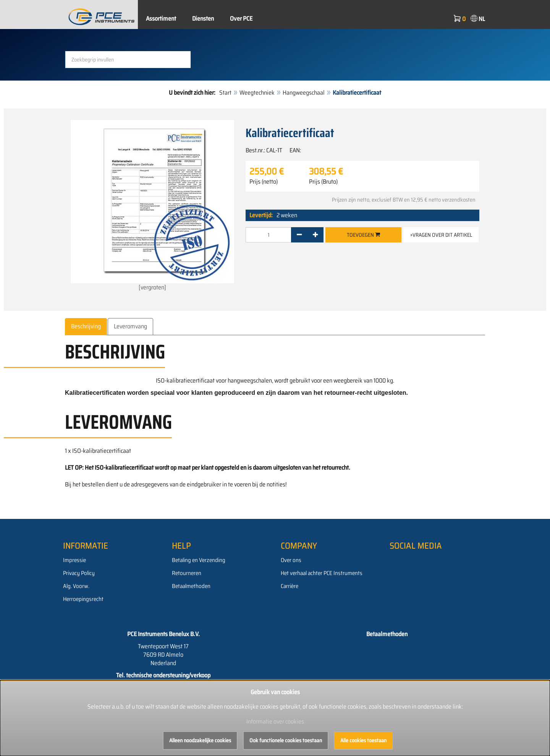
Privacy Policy (79, 573)
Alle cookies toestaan (363, 740)
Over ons (291, 560)
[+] (315, 235)
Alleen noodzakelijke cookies (200, 740)
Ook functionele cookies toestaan (286, 740)
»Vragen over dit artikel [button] (441, 235)
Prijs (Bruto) (323, 182)
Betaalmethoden (191, 586)
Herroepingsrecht (83, 599)
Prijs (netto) (264, 182)
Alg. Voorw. (76, 586)
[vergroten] (152, 206)
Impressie (74, 560)
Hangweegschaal (304, 93)
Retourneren (187, 573)
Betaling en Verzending (199, 560)
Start (225, 93)
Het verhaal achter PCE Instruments (322, 573)
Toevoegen (363, 235)
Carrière (290, 586)
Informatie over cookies (275, 721)
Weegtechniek (257, 93)
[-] (299, 235)
